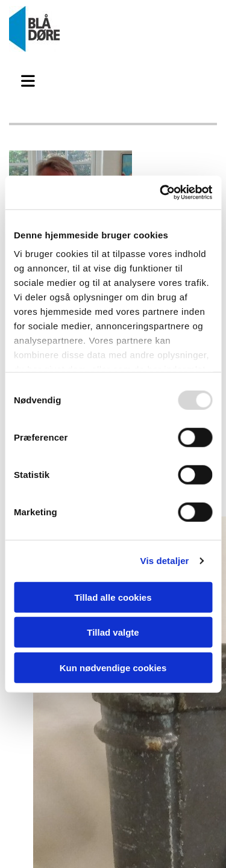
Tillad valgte (113, 632)
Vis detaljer (165, 561)
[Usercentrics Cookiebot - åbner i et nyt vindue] (161, 193)
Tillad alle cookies (113, 597)
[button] (31, 80)
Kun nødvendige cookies (113, 667)
